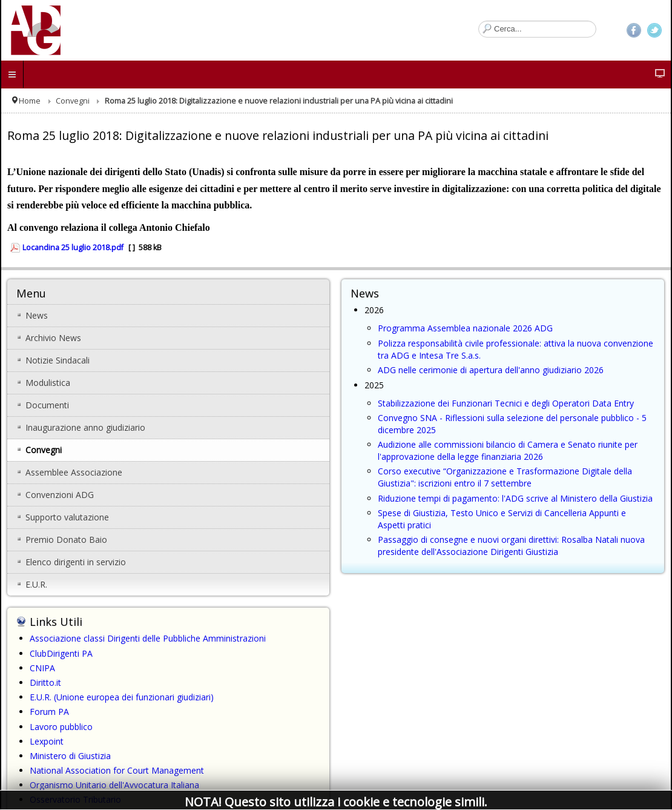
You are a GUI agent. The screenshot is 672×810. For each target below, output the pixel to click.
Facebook (634, 30)
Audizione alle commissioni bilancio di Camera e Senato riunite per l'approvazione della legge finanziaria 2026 (508, 450)
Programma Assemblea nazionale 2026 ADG (465, 328)
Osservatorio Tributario (75, 799)
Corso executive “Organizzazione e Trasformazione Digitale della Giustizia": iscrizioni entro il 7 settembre (505, 477)
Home (30, 101)
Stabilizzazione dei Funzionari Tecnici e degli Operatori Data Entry (506, 403)
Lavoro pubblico (61, 727)
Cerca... (479, 21)
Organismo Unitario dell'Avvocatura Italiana (114, 785)
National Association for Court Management (117, 770)
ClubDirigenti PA (61, 653)
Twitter (654, 30)
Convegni (73, 101)
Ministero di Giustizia (70, 756)
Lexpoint (47, 741)
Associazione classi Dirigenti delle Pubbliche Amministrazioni (148, 638)
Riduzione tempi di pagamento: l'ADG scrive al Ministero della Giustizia (515, 498)
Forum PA (49, 712)
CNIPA (42, 668)
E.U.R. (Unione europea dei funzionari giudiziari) (122, 697)
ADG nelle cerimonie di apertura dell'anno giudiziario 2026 (491, 370)
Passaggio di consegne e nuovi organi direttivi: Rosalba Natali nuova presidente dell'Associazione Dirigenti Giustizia (511, 546)
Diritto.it (45, 682)
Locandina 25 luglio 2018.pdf (73, 247)
